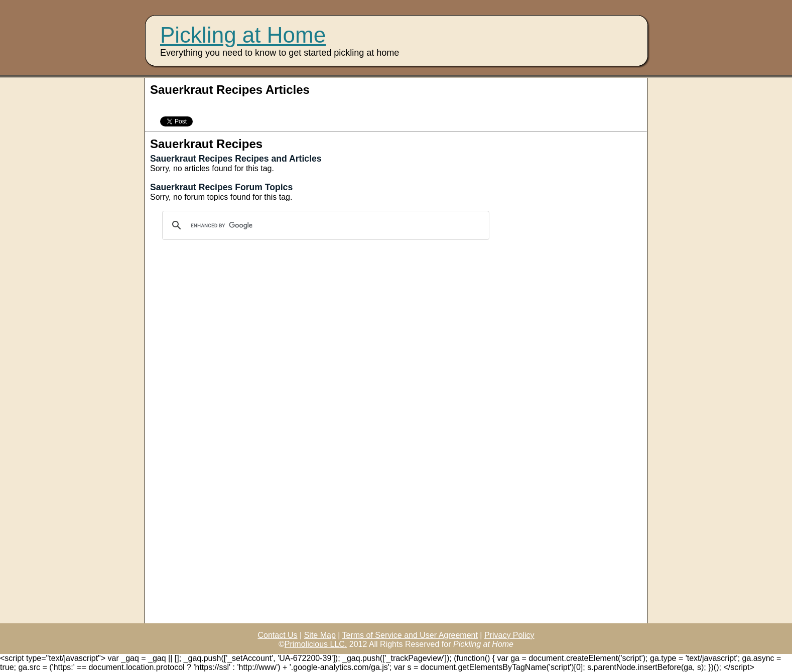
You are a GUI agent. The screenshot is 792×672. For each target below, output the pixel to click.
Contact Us (277, 635)
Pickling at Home (243, 35)
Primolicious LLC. (316, 644)
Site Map (320, 635)
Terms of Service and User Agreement (410, 635)
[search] (324, 225)
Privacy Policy (509, 635)
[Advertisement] (268, 106)
